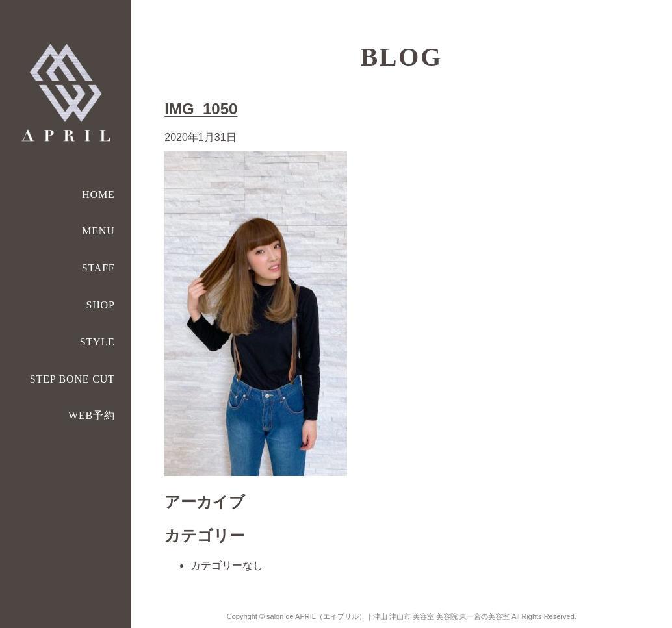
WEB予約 (92, 415)
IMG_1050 (201, 109)
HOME (98, 195)
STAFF (98, 268)
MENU (98, 231)
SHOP (100, 305)
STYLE (97, 342)
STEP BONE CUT (72, 379)
